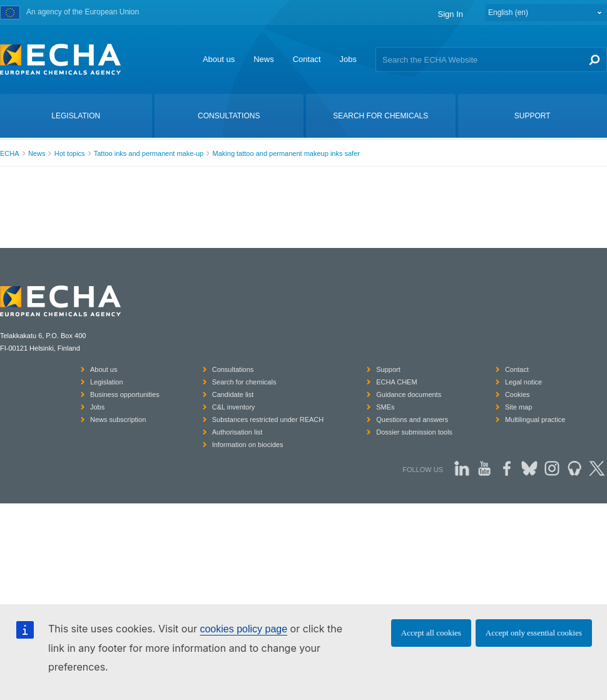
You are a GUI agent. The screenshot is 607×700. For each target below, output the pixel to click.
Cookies (518, 394)
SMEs (385, 407)
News (264, 59)
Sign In (451, 14)
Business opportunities (125, 394)
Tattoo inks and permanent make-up (149, 153)
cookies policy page (243, 629)
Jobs (348, 59)
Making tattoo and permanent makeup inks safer (286, 153)
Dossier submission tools (414, 432)
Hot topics (70, 153)
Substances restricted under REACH (268, 419)
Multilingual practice (535, 419)
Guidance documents (409, 394)
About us (219, 59)
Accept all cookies (431, 633)
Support (388, 369)
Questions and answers (412, 419)
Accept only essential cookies (534, 633)
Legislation (107, 382)
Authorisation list (237, 432)
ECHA (10, 153)
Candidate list (233, 394)
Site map (518, 407)
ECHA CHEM (396, 382)
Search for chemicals (244, 382)
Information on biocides (248, 445)
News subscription (118, 419)
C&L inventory (234, 407)
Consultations (233, 369)
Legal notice (523, 382)
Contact (307, 59)
